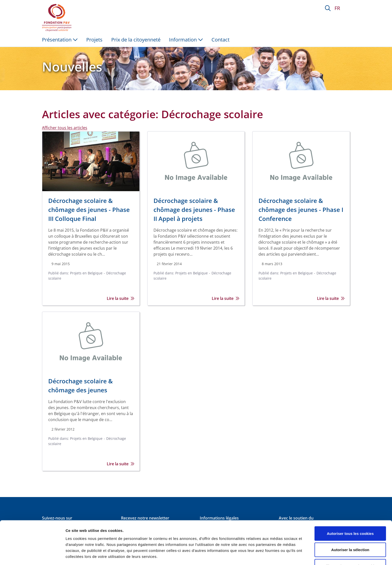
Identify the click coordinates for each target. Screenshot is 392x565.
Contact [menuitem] (220, 40)
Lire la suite (121, 298)
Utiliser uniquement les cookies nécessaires (350, 549)
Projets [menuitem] (94, 40)
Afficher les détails (275, 552)
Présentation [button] (60, 40)
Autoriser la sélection (350, 529)
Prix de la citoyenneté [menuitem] (136, 40)
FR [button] (337, 8)
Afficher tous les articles (65, 128)
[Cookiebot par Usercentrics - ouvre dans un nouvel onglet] (32, 555)
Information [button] (186, 40)
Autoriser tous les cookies (350, 513)
